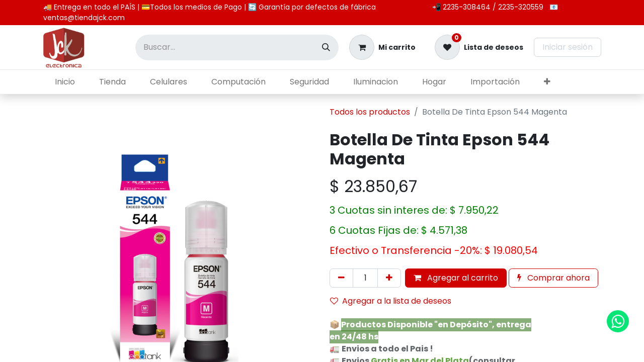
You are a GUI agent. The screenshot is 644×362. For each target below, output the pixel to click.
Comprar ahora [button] (553, 278)
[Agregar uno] (389, 278)
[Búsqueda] (326, 48)
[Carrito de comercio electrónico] (382, 47)
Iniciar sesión (568, 47)
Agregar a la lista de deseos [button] (391, 301)
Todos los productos (370, 112)
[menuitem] (65, 82)
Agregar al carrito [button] (456, 278)
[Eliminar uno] (341, 278)
